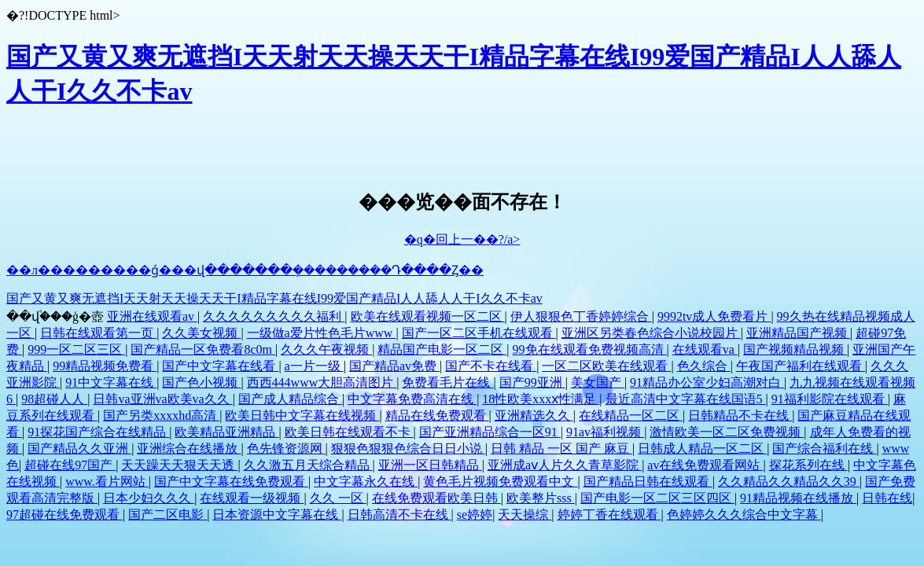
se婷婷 (475, 515)
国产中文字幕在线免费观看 (231, 481)
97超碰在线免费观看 (64, 515)
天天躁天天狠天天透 (179, 465)
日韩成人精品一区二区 (702, 448)
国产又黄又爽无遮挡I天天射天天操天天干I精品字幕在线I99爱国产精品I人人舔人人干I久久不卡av (274, 298)
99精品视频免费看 (105, 366)
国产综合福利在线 (824, 448)
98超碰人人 (54, 399)
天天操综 (525, 515)
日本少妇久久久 (149, 498)
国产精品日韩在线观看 (648, 481)
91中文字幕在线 (111, 382)
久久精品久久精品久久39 (789, 481)
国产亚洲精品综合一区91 (490, 432)
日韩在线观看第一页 (98, 333)
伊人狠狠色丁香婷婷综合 (581, 316)
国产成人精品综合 (290, 399)
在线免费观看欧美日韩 (436, 498)
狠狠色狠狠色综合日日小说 (408, 448)
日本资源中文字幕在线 (277, 515)
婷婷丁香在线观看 (609, 515)
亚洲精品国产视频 (798, 333)
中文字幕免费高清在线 (412, 399)
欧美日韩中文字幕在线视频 (302, 415)
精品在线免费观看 (437, 415)
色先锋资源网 (286, 448)
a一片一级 (314, 366)
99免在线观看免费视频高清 (590, 349)
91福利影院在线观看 (830, 399)
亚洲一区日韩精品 (430, 465)
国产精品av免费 (394, 366)
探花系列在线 (808, 465)
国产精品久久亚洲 (79, 448)
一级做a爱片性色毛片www (322, 333)
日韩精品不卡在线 (740, 415)
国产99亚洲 (532, 382)
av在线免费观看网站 (705, 465)
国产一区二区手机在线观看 (479, 333)
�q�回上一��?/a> (462, 239)
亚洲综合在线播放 (189, 448)
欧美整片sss (541, 498)
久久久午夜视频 (326, 349)
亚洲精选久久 (534, 415)
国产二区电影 (167, 515)
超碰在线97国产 (70, 465)
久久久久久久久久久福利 (274, 316)
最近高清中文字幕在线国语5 (686, 399)
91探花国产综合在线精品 (98, 432)
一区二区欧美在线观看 (606, 366)
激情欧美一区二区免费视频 (727, 432)
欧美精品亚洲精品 (226, 432)
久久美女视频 (201, 333)
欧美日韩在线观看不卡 (349, 432)
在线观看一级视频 (252, 498)
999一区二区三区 (76, 349)
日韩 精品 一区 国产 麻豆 (561, 448)
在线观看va (705, 349)
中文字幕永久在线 (366, 481)
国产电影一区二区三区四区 (657, 498)
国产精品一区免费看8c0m (203, 349)
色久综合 (704, 366)
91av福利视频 (605, 432)
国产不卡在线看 (491, 366)
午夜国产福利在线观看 (801, 366)
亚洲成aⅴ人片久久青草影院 (565, 465)
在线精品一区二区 (631, 415)
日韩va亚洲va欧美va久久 (162, 399)
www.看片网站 (107, 481)
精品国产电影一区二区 (442, 349)
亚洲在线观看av (152, 316)
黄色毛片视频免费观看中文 (500, 481)
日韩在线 (887, 498)
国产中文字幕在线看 (220, 366)
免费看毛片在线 (447, 382)
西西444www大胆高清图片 (322, 382)
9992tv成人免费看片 (714, 316)
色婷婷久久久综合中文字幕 (744, 515)
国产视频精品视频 (795, 349)
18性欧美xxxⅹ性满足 (541, 399)
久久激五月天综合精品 (308, 465)
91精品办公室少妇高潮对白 (707, 382)
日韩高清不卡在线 (399, 515)
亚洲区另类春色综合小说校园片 (651, 333)
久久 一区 (338, 498)
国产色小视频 (201, 382)
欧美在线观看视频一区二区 (428, 316)
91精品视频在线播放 (798, 498)
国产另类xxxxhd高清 (161, 415)
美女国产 (598, 382)
